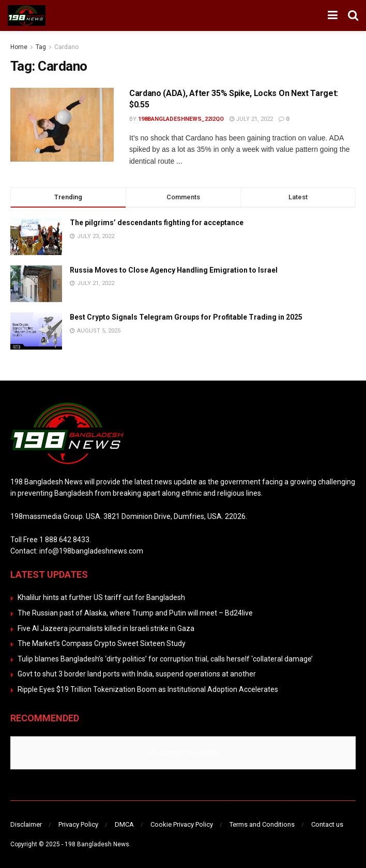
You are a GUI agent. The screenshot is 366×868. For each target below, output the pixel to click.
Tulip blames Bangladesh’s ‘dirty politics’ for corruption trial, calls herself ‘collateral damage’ (165, 659)
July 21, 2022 (251, 119)
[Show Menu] (333, 15)
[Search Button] (353, 15)
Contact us (327, 824)
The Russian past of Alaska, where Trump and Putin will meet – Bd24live (135, 613)
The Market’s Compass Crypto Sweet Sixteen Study (102, 643)
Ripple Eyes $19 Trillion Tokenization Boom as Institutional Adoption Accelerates (148, 689)
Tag (41, 47)
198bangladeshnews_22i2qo (181, 119)
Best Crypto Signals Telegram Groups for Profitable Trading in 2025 (186, 317)
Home (19, 47)
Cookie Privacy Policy (182, 824)
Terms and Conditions (262, 824)
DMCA (124, 824)
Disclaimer (26, 824)
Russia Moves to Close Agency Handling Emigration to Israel (174, 270)
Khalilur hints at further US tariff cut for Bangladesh (101, 597)
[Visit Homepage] (27, 15)
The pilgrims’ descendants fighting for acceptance (157, 223)
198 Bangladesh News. (98, 844)
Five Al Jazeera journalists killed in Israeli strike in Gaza (106, 628)
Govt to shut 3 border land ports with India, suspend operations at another (137, 674)
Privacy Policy (78, 824)
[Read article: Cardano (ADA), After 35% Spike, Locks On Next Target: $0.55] (62, 125)
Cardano (66, 47)
